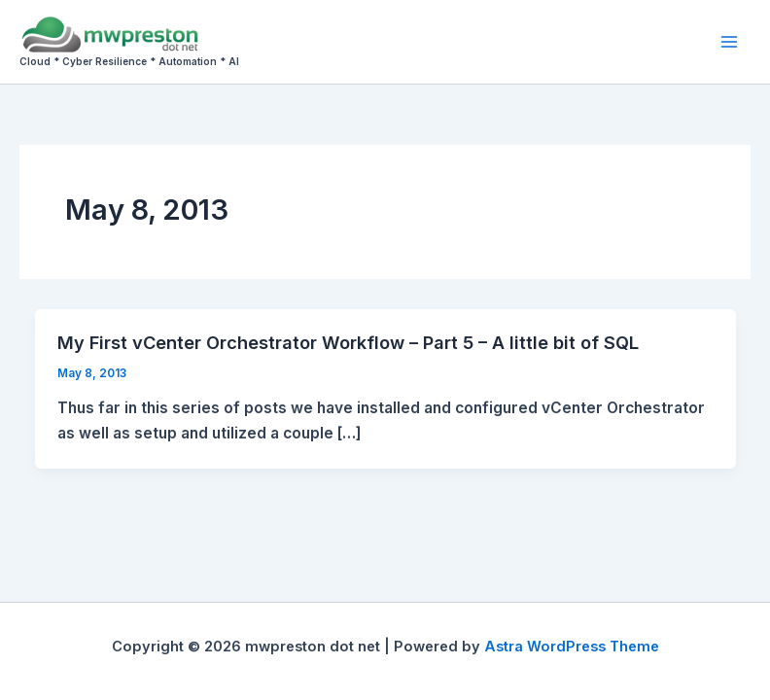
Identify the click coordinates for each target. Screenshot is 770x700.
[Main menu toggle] (730, 41)
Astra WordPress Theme (572, 647)
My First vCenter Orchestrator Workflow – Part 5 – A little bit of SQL (348, 342)
